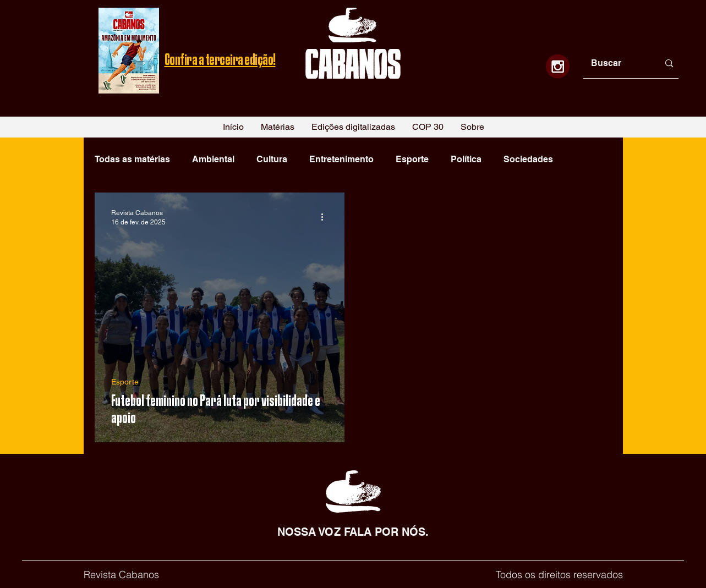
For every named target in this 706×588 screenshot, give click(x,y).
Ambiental (213, 159)
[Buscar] (617, 64)
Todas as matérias (132, 159)
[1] (558, 66)
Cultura (272, 159)
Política (466, 159)
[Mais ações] (326, 217)
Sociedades (528, 159)
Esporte (412, 159)
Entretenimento (341, 159)
